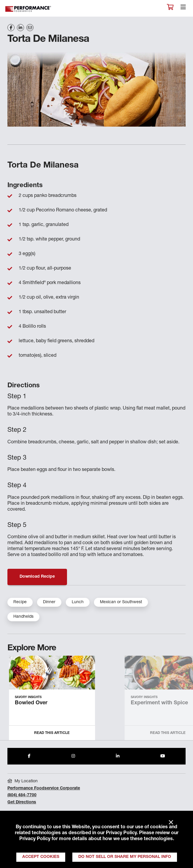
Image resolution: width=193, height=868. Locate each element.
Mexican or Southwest (121, 602)
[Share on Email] (30, 28)
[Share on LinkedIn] (20, 28)
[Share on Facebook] (11, 28)
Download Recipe (37, 577)
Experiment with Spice (159, 703)
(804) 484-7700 (22, 795)
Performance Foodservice (28, 9)
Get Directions (22, 802)
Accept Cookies (41, 857)
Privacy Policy (121, 833)
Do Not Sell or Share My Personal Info (125, 857)
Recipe (20, 602)
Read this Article (52, 733)
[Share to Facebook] (29, 756)
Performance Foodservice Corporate (44, 789)
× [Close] (171, 823)
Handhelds (23, 617)
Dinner (49, 602)
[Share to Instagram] (73, 756)
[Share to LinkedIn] (118, 756)
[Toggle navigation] (183, 9)
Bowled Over (31, 703)
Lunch (78, 602)
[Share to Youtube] (163, 756)
